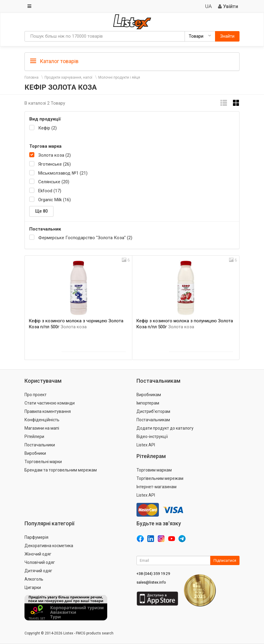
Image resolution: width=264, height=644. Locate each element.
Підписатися (225, 560)
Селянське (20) (54, 182)
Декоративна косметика (49, 546)
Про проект (36, 395)
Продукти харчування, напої (68, 77)
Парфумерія (36, 537)
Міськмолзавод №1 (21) (63, 173)
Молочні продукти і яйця (119, 77)
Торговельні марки (43, 462)
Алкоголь (34, 579)
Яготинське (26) (55, 164)
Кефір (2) (47, 128)
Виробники (35, 453)
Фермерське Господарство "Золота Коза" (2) (85, 238)
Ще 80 (41, 211)
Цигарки (33, 587)
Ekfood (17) (50, 191)
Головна (32, 77)
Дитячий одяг (38, 571)
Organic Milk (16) (55, 200)
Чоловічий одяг (40, 562)
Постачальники (40, 445)
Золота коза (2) (55, 155)
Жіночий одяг (38, 554)
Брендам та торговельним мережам (61, 470)
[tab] (132, 61)
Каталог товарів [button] (54, 61)
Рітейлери (34, 437)
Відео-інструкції (152, 437)
